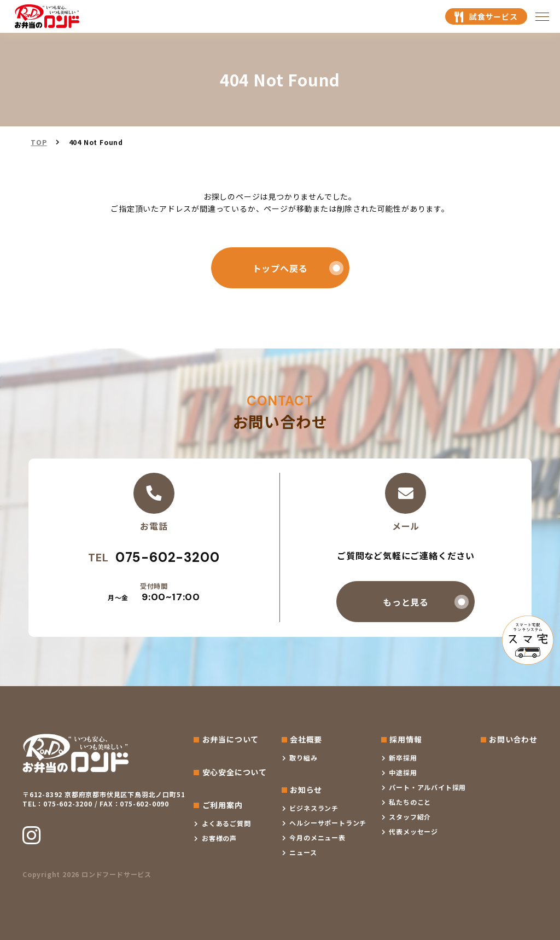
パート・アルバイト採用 (427, 787)
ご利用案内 (223, 805)
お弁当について (231, 739)
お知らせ (306, 790)
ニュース (303, 852)
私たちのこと (410, 802)
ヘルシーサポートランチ (328, 823)
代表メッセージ (413, 831)
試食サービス (494, 16)
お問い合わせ (513, 739)
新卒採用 (403, 758)
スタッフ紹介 (410, 817)
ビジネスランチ (314, 808)
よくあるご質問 (226, 823)
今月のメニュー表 (317, 837)
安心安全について (235, 772)
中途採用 (403, 772)
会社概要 (306, 739)
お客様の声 (219, 838)
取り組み (303, 758)
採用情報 (406, 739)
